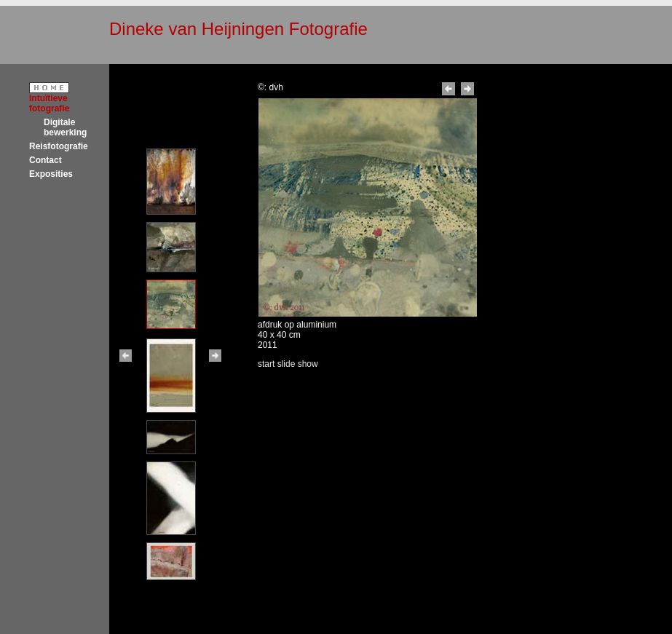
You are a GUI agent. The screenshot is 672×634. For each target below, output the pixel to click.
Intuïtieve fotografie (49, 103)
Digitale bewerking (65, 127)
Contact (46, 160)
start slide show (288, 364)
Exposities (51, 174)
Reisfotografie (59, 146)
